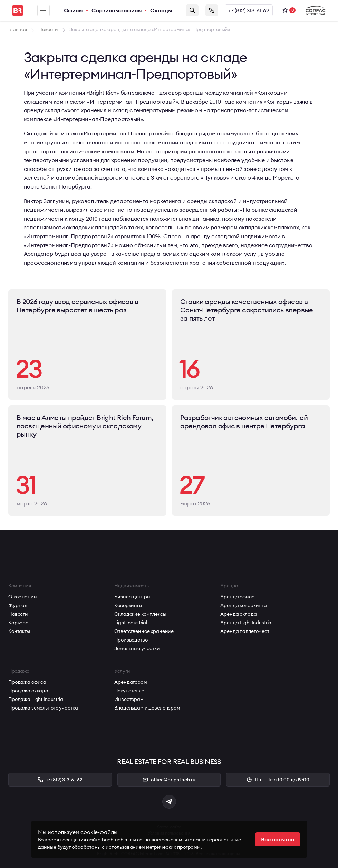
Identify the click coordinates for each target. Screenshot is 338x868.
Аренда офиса (237, 597)
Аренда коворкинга (244, 605)
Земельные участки (137, 648)
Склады (161, 10)
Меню (43, 11)
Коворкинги (128, 605)
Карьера (18, 623)
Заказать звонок (212, 10)
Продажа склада (28, 691)
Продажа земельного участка (43, 708)
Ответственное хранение (144, 631)
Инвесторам (129, 699)
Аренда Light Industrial (246, 623)
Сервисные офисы (117, 10)
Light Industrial (131, 623)
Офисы (73, 10)
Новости (18, 614)
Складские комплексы (140, 614)
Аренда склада (238, 614)
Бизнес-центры (132, 597)
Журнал (18, 605)
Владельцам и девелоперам (147, 708)
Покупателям (129, 691)
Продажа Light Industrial (36, 699)
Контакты (19, 631)
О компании (23, 597)
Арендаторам (131, 682)
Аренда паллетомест (245, 631)
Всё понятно (278, 839)
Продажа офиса (27, 682)
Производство (131, 640)
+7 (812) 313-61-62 (249, 10)
